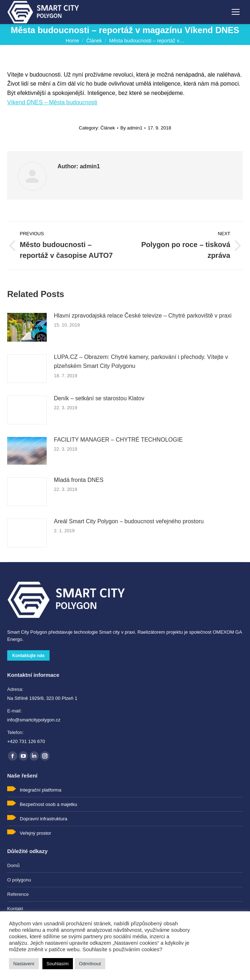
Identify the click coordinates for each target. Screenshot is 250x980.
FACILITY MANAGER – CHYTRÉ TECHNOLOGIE (118, 440)
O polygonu (19, 880)
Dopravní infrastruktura (43, 819)
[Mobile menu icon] (236, 12)
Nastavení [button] (24, 964)
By (131, 128)
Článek (108, 128)
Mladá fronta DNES (79, 480)
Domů (13, 865)
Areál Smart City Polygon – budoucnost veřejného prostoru (129, 521)
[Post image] (27, 327)
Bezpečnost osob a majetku (48, 804)
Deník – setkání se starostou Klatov (99, 398)
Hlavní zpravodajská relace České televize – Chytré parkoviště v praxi (143, 316)
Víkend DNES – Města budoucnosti (52, 102)
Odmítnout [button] (90, 964)
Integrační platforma (41, 790)
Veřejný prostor (35, 833)
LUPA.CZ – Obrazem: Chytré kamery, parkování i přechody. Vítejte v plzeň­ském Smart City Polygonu (141, 362)
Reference (18, 894)
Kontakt (15, 909)
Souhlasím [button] (58, 964)
